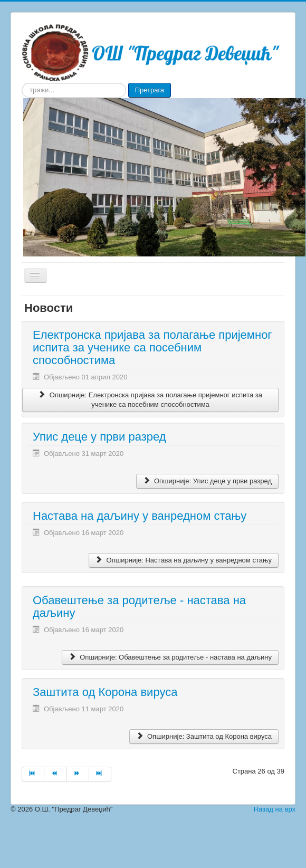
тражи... (22, 83)
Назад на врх (275, 809)
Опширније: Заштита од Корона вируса (204, 736)
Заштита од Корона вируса (105, 692)
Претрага (150, 90)
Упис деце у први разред (99, 437)
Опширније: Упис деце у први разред (207, 481)
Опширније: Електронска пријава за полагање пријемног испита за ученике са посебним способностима (150, 400)
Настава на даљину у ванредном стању (140, 516)
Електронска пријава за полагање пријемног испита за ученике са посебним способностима (152, 347)
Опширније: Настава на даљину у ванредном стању (184, 560)
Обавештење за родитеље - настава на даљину (139, 607)
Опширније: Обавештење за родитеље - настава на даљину (170, 657)
